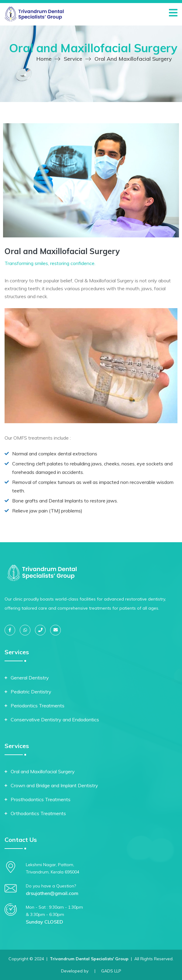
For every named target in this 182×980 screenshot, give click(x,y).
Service (73, 59)
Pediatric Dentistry (31, 692)
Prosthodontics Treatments (41, 799)
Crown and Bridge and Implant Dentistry (54, 785)
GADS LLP (111, 971)
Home (44, 59)
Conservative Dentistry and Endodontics (55, 720)
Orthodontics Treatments (38, 813)
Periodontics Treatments (38, 706)
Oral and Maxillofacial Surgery (43, 771)
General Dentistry (30, 678)
